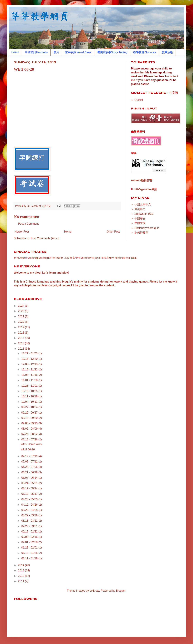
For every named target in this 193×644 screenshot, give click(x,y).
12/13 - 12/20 (30, 359)
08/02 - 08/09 (30, 429)
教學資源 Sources (145, 52)
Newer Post (22, 232)
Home (15, 52)
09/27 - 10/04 (30, 407)
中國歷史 (140, 218)
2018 (22, 333)
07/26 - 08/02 (30, 434)
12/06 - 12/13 (30, 364)
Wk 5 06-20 (28, 449)
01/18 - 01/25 (30, 553)
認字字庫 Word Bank (78, 52)
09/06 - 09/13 (30, 423)
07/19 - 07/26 (30, 439)
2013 (22, 570)
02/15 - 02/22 (30, 532)
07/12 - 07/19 (30, 456)
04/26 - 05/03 (30, 499)
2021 (22, 316)
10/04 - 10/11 (30, 402)
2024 (22, 306)
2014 (22, 565)
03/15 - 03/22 (30, 521)
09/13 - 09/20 (30, 418)
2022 (22, 311)
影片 (56, 52)
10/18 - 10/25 (30, 391)
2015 (22, 349)
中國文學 (140, 223)
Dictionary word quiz (147, 228)
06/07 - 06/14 (30, 478)
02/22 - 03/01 (30, 526)
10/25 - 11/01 (30, 386)
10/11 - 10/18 (30, 396)
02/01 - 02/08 (30, 542)
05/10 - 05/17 (30, 494)
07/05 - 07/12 (30, 462)
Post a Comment (28, 224)
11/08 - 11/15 (30, 375)
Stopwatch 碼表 (144, 214)
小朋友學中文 (143, 205)
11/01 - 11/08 (30, 380)
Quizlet (139, 100)
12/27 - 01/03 (30, 353)
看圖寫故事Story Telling (112, 52)
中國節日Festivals (36, 52)
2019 (22, 327)
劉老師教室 (141, 233)
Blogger (121, 591)
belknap (94, 591)
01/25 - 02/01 (30, 548)
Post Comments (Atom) (45, 238)
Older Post (113, 232)
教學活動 (167, 52)
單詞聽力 (140, 209)
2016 (22, 343)
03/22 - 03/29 (30, 515)
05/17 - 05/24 (30, 488)
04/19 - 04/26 (30, 505)
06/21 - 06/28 (30, 472)
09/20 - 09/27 (30, 413)
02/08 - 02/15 (30, 537)
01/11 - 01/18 (30, 558)
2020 (22, 322)
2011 (22, 581)
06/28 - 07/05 (30, 467)
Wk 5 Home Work (31, 444)
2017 (22, 338)
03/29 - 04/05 (30, 510)
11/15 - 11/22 (30, 369)
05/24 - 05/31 (30, 483)
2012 (22, 576)
